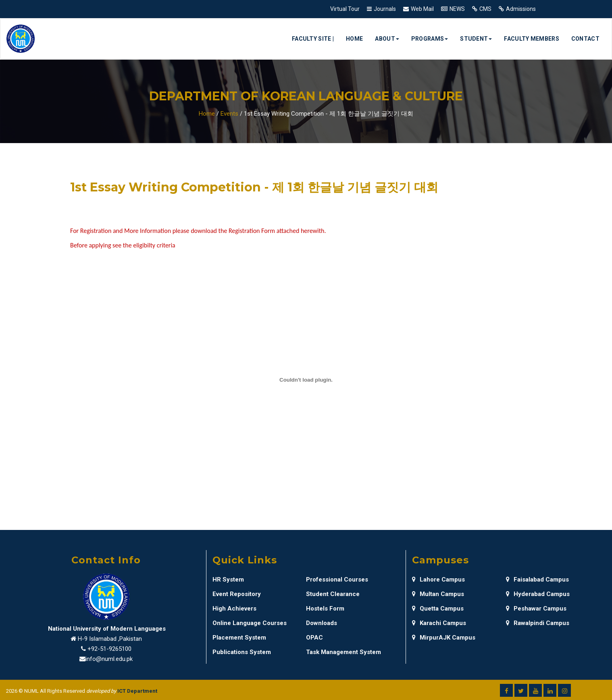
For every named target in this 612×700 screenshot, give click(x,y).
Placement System (239, 638)
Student (476, 39)
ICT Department (137, 691)
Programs (430, 39)
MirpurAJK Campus (444, 638)
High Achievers (234, 609)
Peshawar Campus (536, 609)
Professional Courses (337, 580)
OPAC (314, 638)
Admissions (521, 9)
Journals (385, 9)
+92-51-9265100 (109, 649)
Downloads (322, 623)
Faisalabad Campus (537, 580)
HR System (228, 580)
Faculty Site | (313, 39)
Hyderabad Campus (538, 594)
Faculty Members (532, 39)
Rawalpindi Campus (538, 623)
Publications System (242, 652)
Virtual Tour (345, 9)
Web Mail (422, 9)
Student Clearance (333, 594)
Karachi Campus (439, 623)
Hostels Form (325, 609)
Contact (585, 39)
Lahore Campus (438, 580)
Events (229, 114)
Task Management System (343, 652)
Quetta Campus (438, 609)
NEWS (457, 9)
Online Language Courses (250, 623)
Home (354, 39)
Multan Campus (438, 594)
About (387, 39)
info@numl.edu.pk (109, 659)
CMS (485, 9)
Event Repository (237, 594)
